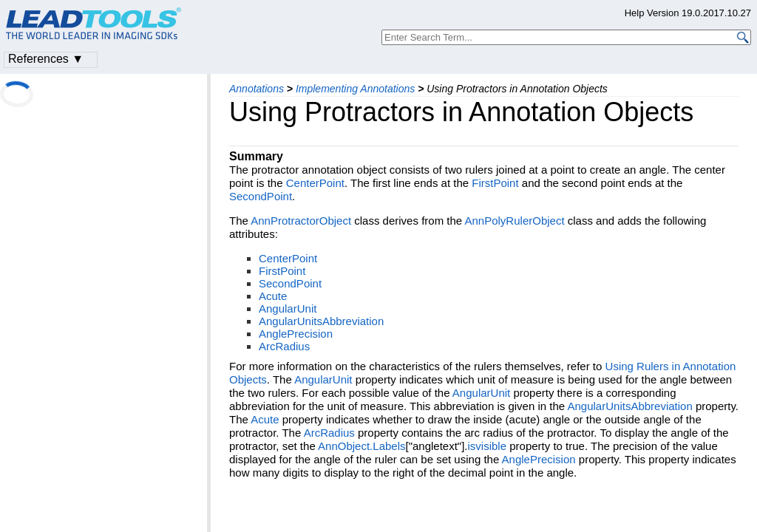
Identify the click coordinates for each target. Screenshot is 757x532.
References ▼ (46, 59)
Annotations (257, 89)
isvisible (488, 446)
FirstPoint (495, 183)
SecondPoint (261, 196)
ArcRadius (284, 346)
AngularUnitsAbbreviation (321, 321)
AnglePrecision (296, 334)
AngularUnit (288, 308)
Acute (273, 296)
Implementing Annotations (355, 89)
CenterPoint (315, 183)
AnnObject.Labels (361, 446)
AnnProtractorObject (301, 221)
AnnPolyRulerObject (515, 221)
